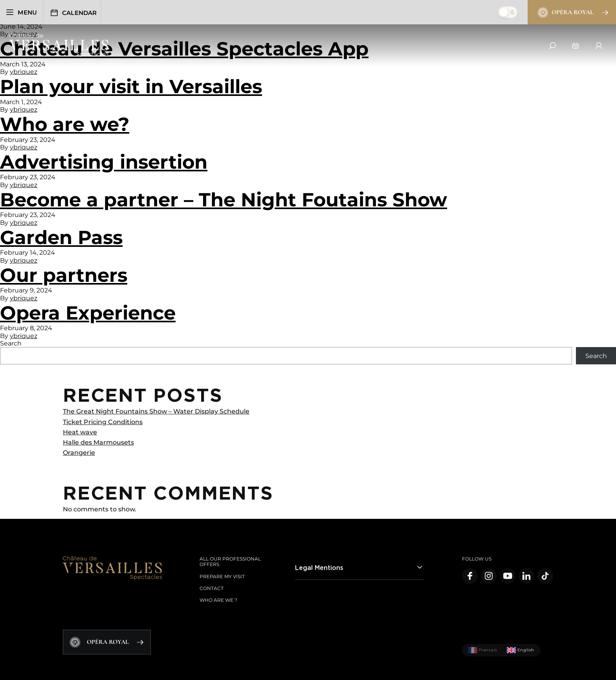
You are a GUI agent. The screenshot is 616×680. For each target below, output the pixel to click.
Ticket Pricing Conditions (103, 422)
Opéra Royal (572, 13)
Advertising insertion (104, 162)
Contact (212, 588)
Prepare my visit (222, 576)
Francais (483, 650)
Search (11, 343)
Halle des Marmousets (98, 442)
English (521, 650)
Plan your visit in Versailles (131, 86)
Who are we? (65, 124)
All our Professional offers (230, 561)
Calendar (75, 13)
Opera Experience (88, 313)
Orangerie (79, 453)
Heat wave (80, 432)
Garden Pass (61, 237)
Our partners (64, 275)
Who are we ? (218, 600)
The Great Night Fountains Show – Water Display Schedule (156, 411)
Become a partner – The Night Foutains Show (224, 200)
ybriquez (24, 72)
